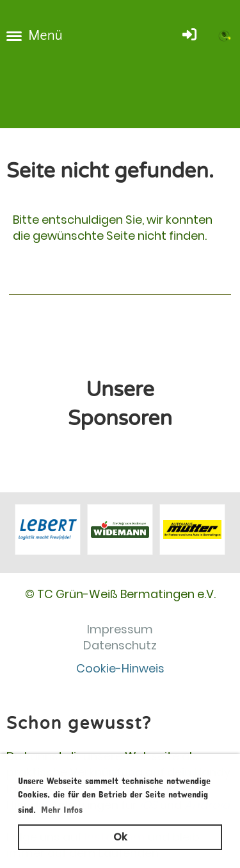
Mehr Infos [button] (62, 807)
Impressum (120, 629)
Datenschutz (120, 645)
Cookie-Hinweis (120, 668)
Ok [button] (120, 837)
